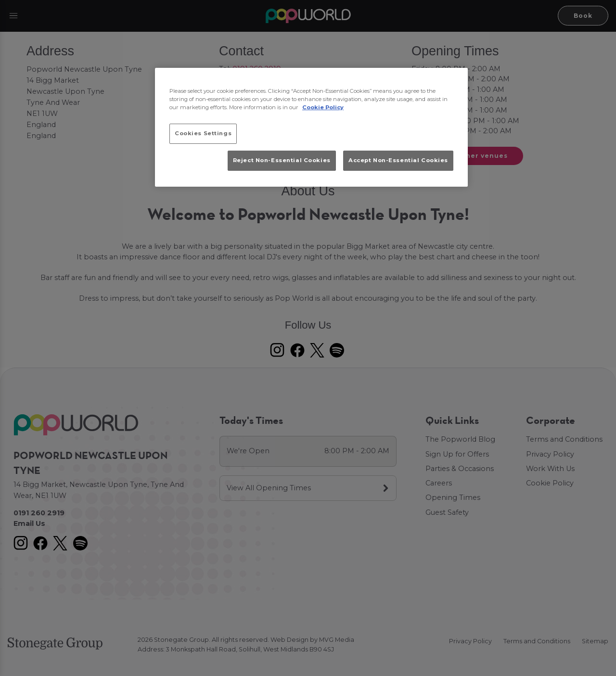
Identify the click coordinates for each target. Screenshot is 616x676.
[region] (311, 128)
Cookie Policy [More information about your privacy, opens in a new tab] (323, 107)
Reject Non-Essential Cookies (282, 160)
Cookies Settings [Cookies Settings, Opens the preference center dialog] (203, 133)
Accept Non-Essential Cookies (398, 160)
